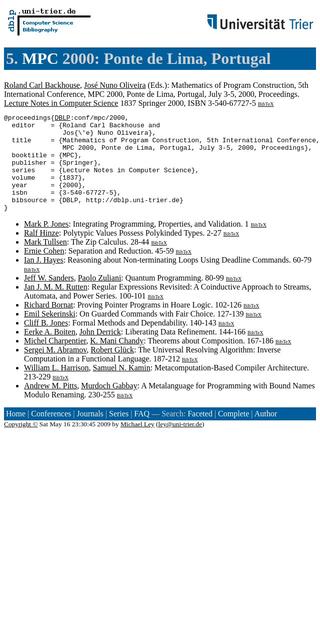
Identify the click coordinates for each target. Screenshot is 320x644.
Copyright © (21, 444)
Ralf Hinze (41, 252)
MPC (40, 58)
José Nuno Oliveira (115, 85)
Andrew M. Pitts (50, 405)
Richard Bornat (48, 324)
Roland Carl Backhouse (42, 85)
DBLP (62, 119)
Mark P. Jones (46, 243)
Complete (233, 433)
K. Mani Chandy (117, 360)
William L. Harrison (56, 387)
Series (119, 433)
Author (266, 433)
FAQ (142, 433)
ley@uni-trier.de (180, 444)
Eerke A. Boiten (50, 351)
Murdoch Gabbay (109, 405)
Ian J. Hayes (44, 279)
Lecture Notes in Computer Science (61, 103)
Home (16, 433)
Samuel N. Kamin (122, 387)
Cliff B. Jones (46, 342)
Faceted (200, 433)
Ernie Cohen (44, 270)
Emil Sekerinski (50, 333)
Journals (90, 433)
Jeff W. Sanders (49, 297)
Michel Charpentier (55, 360)
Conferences (51, 433)
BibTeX (266, 104)
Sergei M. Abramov (55, 369)
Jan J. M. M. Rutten (56, 306)
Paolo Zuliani (100, 297)
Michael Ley (137, 444)
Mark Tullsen (45, 261)
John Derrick (100, 351)
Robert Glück (112, 369)
